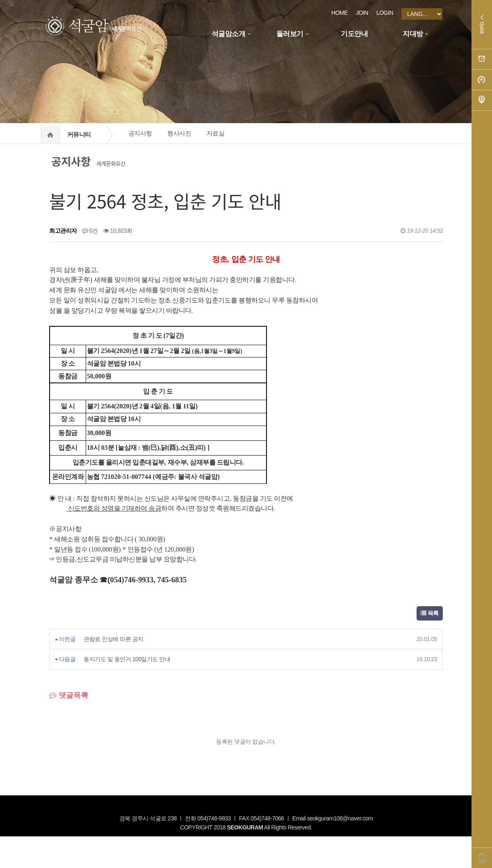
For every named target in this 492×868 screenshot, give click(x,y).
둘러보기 (290, 34)
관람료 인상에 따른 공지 (113, 639)
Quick (482, 25)
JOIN (362, 13)
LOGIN (385, 13)
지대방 (413, 34)
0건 (90, 231)
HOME (339, 13)
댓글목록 (69, 695)
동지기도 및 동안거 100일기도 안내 (127, 659)
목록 (430, 613)
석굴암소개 (229, 34)
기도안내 (354, 34)
